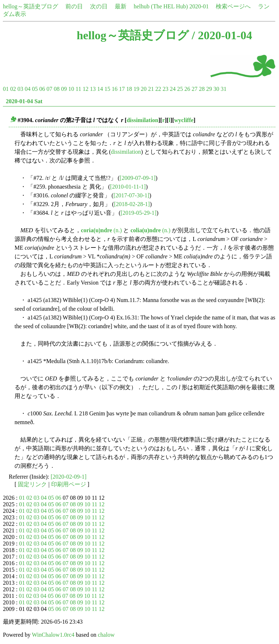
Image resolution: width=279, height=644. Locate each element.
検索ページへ (233, 6)
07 (49, 89)
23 (165, 89)
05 (35, 89)
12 (85, 89)
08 (57, 89)
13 (93, 89)
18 (129, 89)
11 (78, 89)
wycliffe (184, 120)
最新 (121, 6)
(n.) (102, 230)
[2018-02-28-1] (132, 204)
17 (122, 89)
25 (180, 89)
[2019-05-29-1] (139, 213)
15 (107, 89)
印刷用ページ (69, 484)
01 (6, 89)
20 (143, 89)
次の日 (99, 6)
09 (64, 89)
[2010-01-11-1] (128, 187)
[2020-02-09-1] (69, 477)
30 (216, 89)
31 (223, 89)
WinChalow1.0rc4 (53, 635)
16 (114, 89)
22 (158, 89)
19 (136, 89)
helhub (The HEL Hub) (161, 6)
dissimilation (143, 120)
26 (187, 89)
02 (13, 89)
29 (209, 89)
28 (202, 89)
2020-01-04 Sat (24, 101)
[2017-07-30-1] (131, 195)
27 (194, 89)
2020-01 (199, 6)
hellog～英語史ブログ (31, 6)
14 (100, 89)
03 (20, 89)
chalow (106, 635)
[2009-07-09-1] (138, 178)
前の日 (74, 6)
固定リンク (32, 484)
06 (42, 89)
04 (28, 89)
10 (71, 89)
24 (173, 89)
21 (151, 89)
